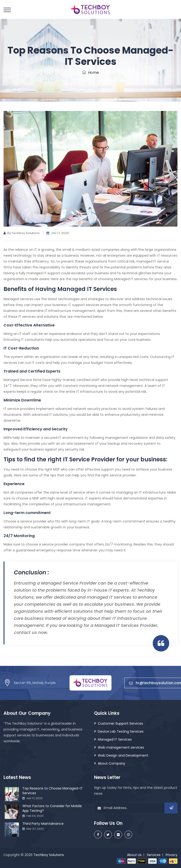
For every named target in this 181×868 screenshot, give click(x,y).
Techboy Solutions (49, 855)
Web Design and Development (123, 755)
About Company (111, 763)
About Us (134, 855)
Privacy (172, 855)
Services (154, 855)
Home (91, 73)
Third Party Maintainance (43, 824)
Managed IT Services (115, 739)
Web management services (121, 747)
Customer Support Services (120, 723)
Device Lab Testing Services (121, 731)
